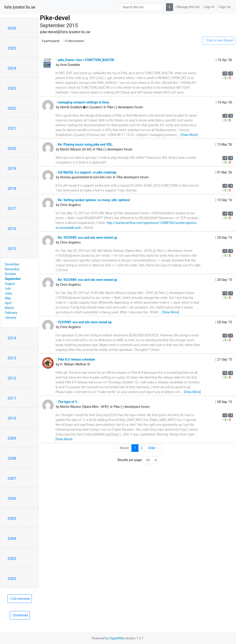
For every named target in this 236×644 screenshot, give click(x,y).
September (13, 279)
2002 (12, 579)
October (10, 274)
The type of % (67, 402)
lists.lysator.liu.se (20, 7)
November (12, 269)
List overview (20, 599)
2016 (12, 229)
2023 (12, 88)
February (11, 313)
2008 (12, 458)
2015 (12, 249)
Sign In (208, 7)
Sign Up (224, 7)
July (8, 288)
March (9, 308)
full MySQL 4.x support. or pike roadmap (86, 172)
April (8, 303)
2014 (12, 338)
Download (20, 615)
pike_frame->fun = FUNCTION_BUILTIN (85, 60)
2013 (12, 358)
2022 (12, 108)
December (12, 264)
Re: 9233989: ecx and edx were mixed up (87, 238)
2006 (12, 498)
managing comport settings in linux (83, 102)
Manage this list (187, 7)
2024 (12, 68)
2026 (12, 28)
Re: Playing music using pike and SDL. (85, 144)
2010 (12, 418)
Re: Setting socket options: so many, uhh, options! (93, 200)
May (8, 298)
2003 (12, 559)
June (8, 293)
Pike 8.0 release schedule (76, 359)
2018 (12, 188)
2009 (12, 438)
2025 (12, 48)
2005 (12, 518)
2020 (12, 148)
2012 (12, 378)
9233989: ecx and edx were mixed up (84, 322)
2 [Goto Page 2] (142, 448)
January (11, 318)
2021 (12, 128)
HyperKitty (117, 638)
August (10, 284)
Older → (154, 448)
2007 (12, 478)
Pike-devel (55, 18)
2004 (12, 538)
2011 (12, 398)
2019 (12, 168)
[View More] (189, 135)
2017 (12, 209)
